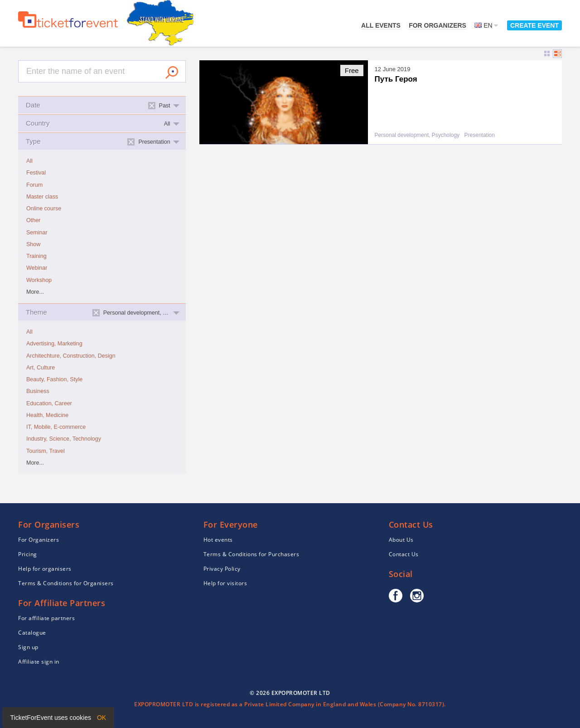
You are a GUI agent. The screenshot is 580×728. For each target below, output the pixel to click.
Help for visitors (225, 583)
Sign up (28, 647)
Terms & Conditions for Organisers (66, 583)
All (29, 161)
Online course (44, 209)
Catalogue (32, 633)
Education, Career (49, 403)
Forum (34, 185)
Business (38, 391)
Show (33, 244)
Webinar (37, 268)
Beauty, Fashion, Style (54, 379)
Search (172, 73)
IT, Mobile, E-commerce (56, 427)
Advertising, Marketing (54, 344)
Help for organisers (45, 569)
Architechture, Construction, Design (71, 356)
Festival (36, 173)
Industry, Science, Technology (64, 439)
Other (33, 220)
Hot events (218, 540)
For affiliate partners (46, 618)
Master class (42, 197)
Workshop (39, 280)
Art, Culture (41, 368)
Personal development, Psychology (417, 135)
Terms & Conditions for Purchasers (251, 554)
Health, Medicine (47, 415)
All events (381, 25)
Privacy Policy (222, 569)
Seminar (37, 233)
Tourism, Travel (46, 451)
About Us (401, 540)
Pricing (28, 554)
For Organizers (437, 25)
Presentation (480, 135)
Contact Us (404, 554)
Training (36, 256)
